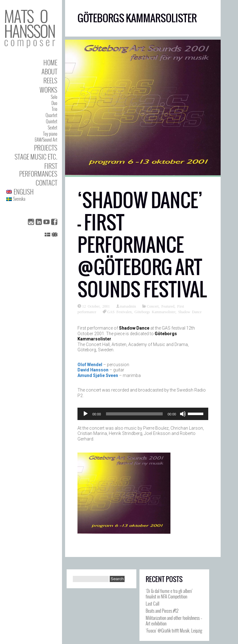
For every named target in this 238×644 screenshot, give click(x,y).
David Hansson (93, 370)
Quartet (51, 115)
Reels (50, 80)
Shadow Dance (190, 312)
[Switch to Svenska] (32, 199)
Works (48, 90)
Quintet (52, 121)
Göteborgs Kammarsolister (155, 312)
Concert (153, 306)
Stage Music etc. (36, 157)
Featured (168, 306)
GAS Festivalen (119, 312)
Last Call (152, 603)
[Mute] (183, 414)
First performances (38, 170)
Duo (54, 103)
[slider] (134, 414)
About (49, 71)
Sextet (53, 127)
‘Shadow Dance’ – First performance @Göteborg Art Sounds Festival (142, 245)
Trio (55, 109)
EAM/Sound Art (46, 140)
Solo (54, 97)
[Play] (86, 414)
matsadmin (128, 306)
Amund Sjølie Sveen (98, 375)
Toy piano (50, 134)
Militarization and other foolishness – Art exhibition (174, 620)
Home (50, 62)
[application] (143, 414)
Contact (46, 183)
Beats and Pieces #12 (162, 611)
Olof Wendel (90, 365)
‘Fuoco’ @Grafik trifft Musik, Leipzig (174, 630)
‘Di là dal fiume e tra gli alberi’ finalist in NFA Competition (169, 594)
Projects (46, 148)
